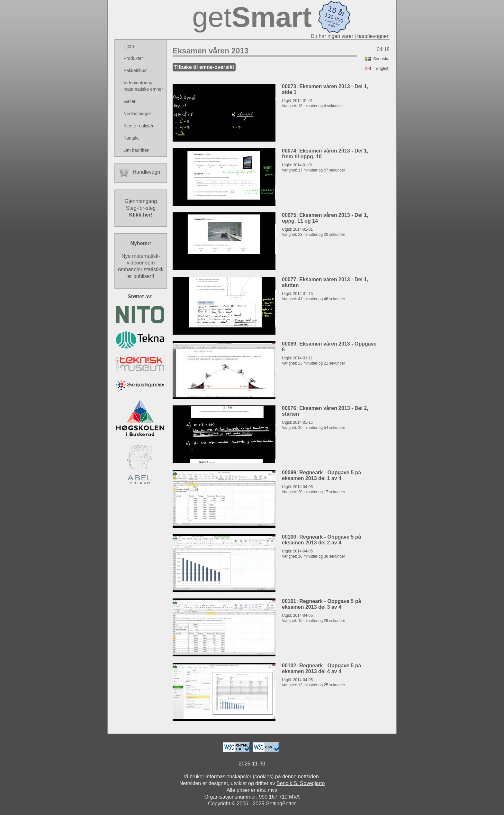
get (252, 17)
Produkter (133, 58)
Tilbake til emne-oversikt (204, 67)
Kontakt (131, 138)
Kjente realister (138, 126)
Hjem (129, 46)
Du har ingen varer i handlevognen (350, 36)
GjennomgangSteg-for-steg (141, 208)
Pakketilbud (135, 70)
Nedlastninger (137, 114)
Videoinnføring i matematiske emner (143, 86)
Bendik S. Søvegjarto (301, 783)
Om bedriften (136, 150)
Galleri (130, 101)
